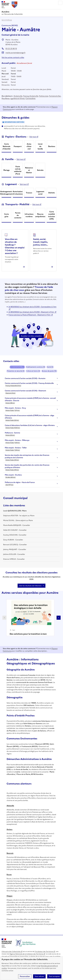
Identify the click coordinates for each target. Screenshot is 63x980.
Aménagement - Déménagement (6, 193)
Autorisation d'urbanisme (18, 193)
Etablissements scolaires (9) (36, 367)
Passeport (18, 146)
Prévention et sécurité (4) (16, 371)
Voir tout (33, 137)
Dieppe (9, 896)
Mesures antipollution (40, 215)
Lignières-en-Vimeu (18, 98)
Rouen (9, 875)
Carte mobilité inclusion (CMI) (52, 215)
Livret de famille (40, 146)
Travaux (29, 193)
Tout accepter (54, 976)
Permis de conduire (18, 215)
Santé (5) (50, 367)
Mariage (6, 170)
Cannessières (30, 98)
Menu (60, 3)
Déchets (52, 193)
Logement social (40, 193)
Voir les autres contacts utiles (13, 57)
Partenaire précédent (4, 618)
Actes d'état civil (29, 146)
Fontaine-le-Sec (55, 96)
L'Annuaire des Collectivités (11, 952)
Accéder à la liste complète (31, 336)
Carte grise (6, 215)
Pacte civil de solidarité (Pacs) (18, 170)
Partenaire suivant (59, 618)
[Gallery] (32, 618)
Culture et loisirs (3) (33, 371)
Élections (52, 146)
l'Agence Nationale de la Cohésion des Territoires (26, 954)
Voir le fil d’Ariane (7, 20)
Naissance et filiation (29, 170)
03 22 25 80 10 (11, 49)
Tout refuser (39, 976)
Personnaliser (25, 976)
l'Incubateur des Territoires (44, 952)
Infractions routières (29, 215)
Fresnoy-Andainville (31, 96)
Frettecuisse (44, 96)
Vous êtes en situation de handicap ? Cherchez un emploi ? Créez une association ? (15, 246)
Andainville (18, 96)
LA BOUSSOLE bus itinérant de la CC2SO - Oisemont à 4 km (31, 312)
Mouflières (6, 98)
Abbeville (10, 806)
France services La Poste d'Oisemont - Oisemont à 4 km (30, 315)
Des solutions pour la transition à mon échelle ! (28, 635)
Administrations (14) (17, 367)
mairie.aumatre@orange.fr (15, 53)
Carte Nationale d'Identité (6, 146)
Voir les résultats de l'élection (30, 586)
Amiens (9, 829)
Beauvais (10, 853)
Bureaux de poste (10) (49, 371)
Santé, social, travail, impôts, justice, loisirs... (41, 242)
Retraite (40, 170)
